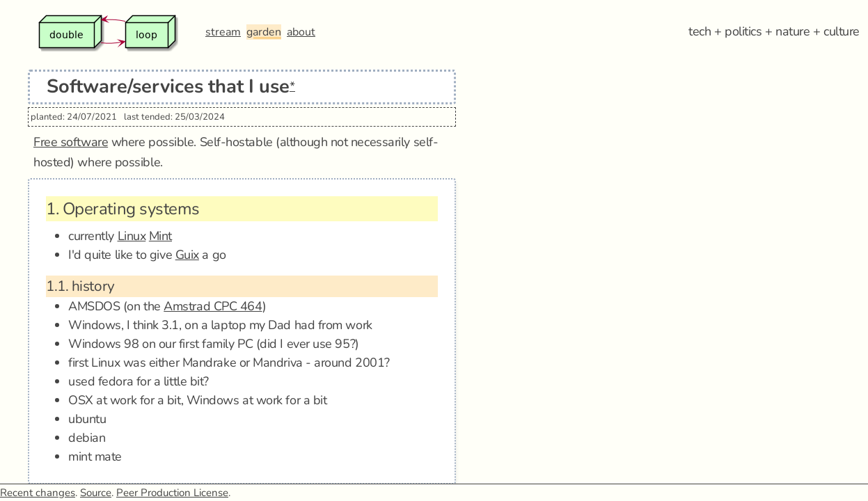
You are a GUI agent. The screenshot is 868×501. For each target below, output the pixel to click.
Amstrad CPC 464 (213, 306)
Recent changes (38, 493)
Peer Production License (172, 493)
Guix (187, 255)
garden (264, 32)
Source (96, 493)
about (301, 32)
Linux (132, 236)
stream (223, 32)
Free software (71, 142)
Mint (160, 236)
